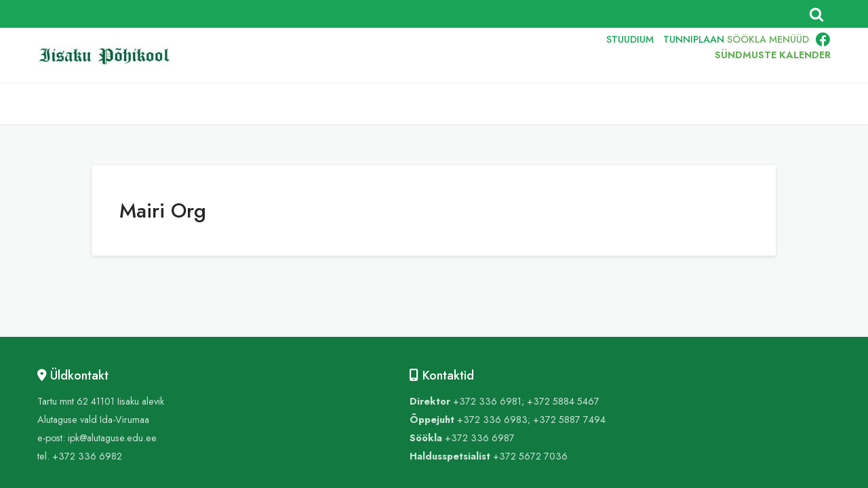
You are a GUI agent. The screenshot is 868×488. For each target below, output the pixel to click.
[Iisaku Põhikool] (108, 56)
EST (505, 56)
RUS (567, 56)
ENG (536, 56)
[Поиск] (816, 14)
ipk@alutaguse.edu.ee (112, 438)
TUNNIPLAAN (694, 39)
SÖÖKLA (747, 39)
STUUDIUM (630, 39)
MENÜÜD (789, 39)
